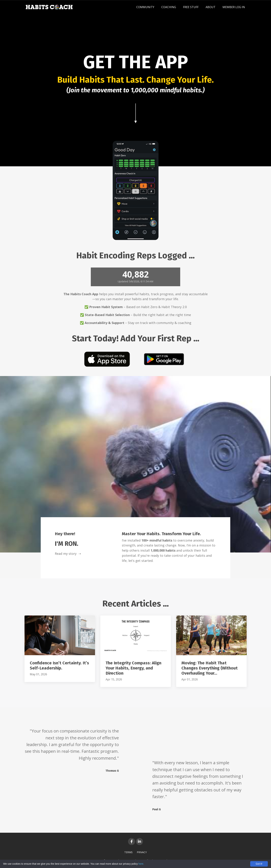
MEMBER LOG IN (234, 7)
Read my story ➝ (68, 554)
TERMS (128, 852)
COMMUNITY (145, 7)
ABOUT (211, 7)
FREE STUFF (191, 7)
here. (141, 864)
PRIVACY (142, 852)
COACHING (169, 7)
